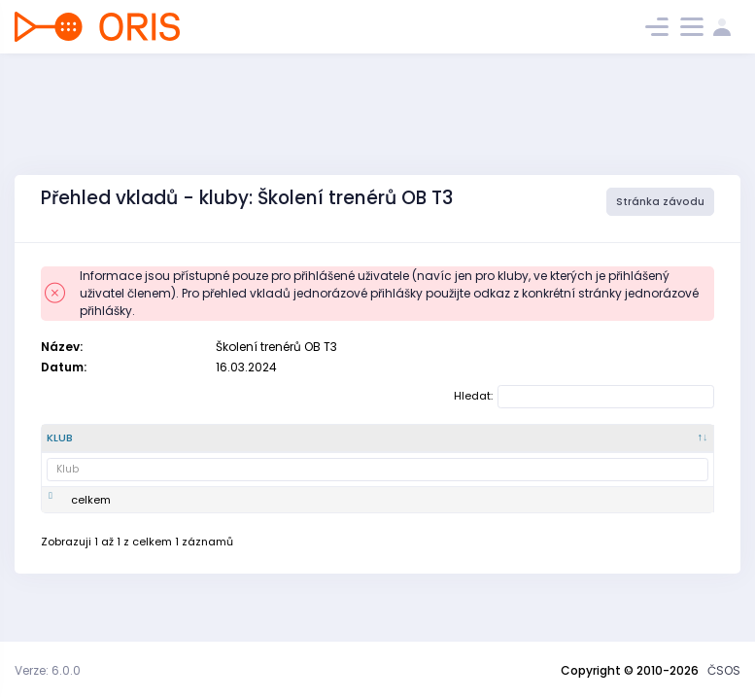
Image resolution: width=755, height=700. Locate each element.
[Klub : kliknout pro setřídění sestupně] (85, 446)
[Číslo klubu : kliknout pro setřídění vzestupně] (165, 446)
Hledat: (584, 397)
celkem (91, 515)
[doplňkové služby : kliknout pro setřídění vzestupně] (471, 446)
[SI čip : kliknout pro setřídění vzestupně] (386, 446)
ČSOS (724, 670)
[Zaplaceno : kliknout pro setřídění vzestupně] (661, 446)
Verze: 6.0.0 (48, 670)
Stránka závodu (660, 202)
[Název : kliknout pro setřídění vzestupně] (241, 446)
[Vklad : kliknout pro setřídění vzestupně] (318, 446)
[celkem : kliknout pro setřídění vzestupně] (566, 446)
